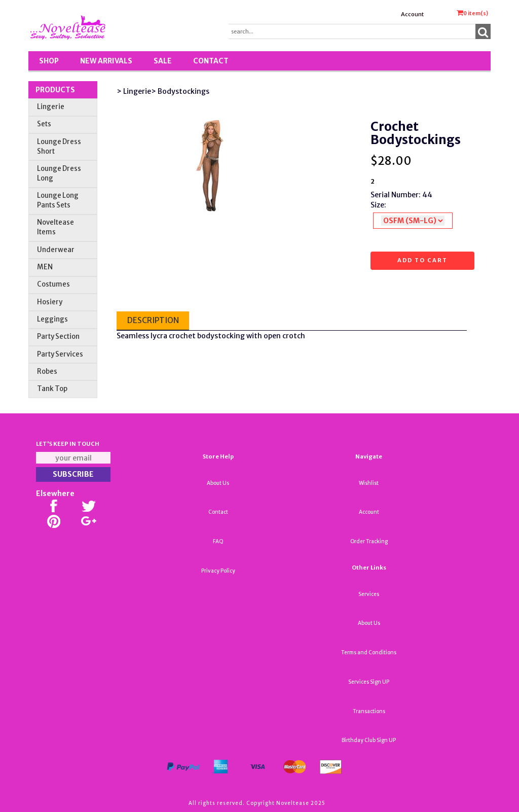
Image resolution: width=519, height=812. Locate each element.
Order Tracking (369, 541)
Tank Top (52, 389)
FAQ (218, 541)
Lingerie (51, 107)
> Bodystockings (180, 91)
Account (412, 14)
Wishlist (369, 483)
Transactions (369, 711)
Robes (47, 372)
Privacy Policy (218, 571)
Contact (211, 61)
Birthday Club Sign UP (369, 740)
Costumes (53, 284)
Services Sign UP (369, 682)
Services (369, 594)
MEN (45, 267)
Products (55, 90)
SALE (163, 61)
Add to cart (422, 260)
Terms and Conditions (369, 652)
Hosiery (50, 302)
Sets (44, 124)
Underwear (56, 250)
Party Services (60, 354)
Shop (49, 61)
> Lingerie (134, 91)
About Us (218, 483)
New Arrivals (106, 61)
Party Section (58, 337)
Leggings (52, 319)
